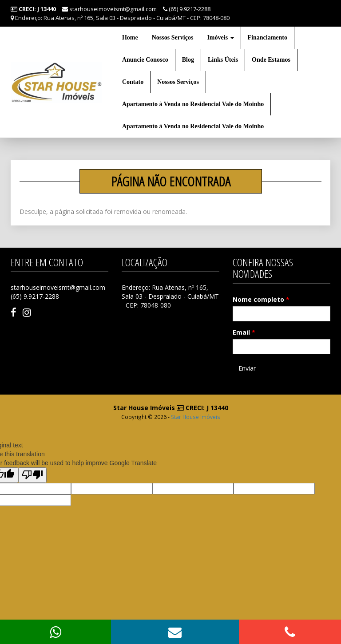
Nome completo (261, 299)
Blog (188, 60)
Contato (133, 82)
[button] (175, 632)
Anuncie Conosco (145, 60)
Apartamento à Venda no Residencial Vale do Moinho (193, 104)
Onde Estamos (271, 60)
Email (244, 332)
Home (130, 38)
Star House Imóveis (196, 417)
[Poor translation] (32, 475)
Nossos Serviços (173, 38)
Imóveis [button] (220, 38)
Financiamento (268, 38)
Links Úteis (223, 60)
